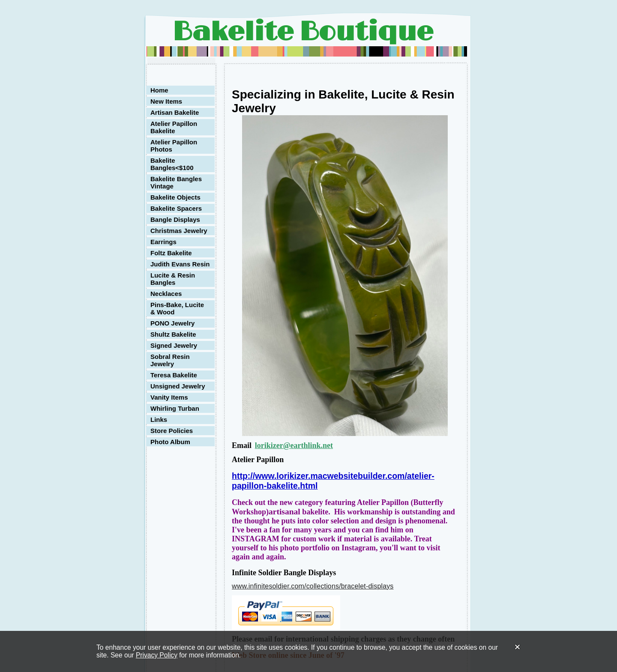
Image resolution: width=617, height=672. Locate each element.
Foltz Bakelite (171, 253)
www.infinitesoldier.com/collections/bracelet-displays (313, 586)
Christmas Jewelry (179, 231)
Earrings (163, 242)
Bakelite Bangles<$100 (172, 164)
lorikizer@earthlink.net (294, 445)
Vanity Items (169, 397)
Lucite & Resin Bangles (173, 279)
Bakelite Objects (175, 197)
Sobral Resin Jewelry (170, 360)
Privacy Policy (157, 655)
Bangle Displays (175, 220)
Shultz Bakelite (173, 334)
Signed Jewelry (174, 345)
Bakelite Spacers (176, 208)
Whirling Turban (175, 408)
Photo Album (170, 442)
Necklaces (166, 294)
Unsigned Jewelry (178, 386)
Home (159, 90)
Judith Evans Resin (180, 264)
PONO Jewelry (172, 323)
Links (159, 420)
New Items (166, 101)
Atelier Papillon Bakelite (174, 127)
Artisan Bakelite (175, 112)
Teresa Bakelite (174, 375)
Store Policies (172, 431)
